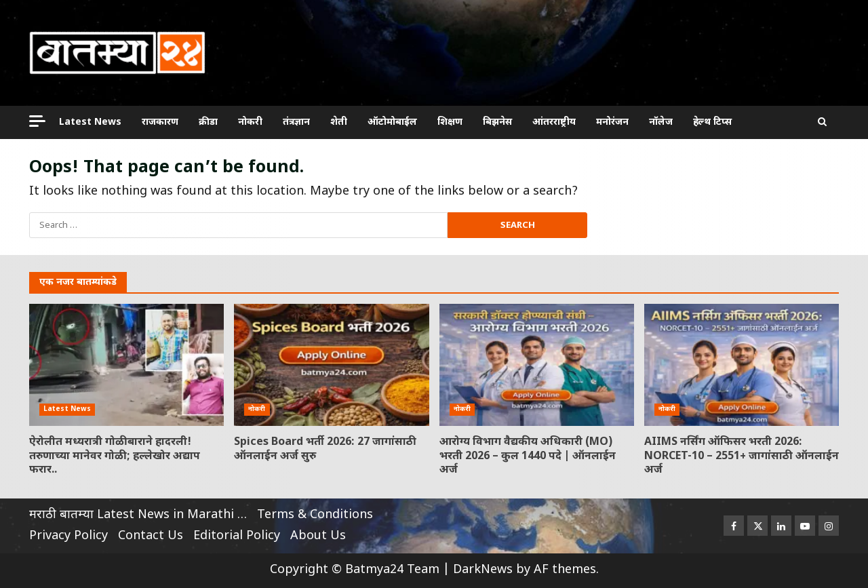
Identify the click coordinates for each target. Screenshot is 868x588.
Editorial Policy (237, 536)
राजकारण (160, 122)
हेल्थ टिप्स (712, 122)
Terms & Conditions (315, 515)
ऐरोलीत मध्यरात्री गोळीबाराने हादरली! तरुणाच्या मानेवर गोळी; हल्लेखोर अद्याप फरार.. (126, 365)
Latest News (90, 122)
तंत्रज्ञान (296, 122)
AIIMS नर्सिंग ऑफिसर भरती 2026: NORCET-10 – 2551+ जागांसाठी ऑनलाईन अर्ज (742, 365)
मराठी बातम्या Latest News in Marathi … (138, 515)
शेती (339, 122)
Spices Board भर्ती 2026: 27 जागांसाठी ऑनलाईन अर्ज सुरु (331, 365)
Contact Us (151, 536)
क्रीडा (208, 122)
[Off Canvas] (37, 121)
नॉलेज (661, 122)
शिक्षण (450, 122)
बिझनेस (497, 122)
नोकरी (250, 122)
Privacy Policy (68, 536)
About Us (318, 536)
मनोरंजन (612, 122)
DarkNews (483, 570)
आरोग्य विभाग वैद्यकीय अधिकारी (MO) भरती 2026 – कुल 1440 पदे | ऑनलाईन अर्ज (537, 365)
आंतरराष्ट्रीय (554, 122)
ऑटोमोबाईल (392, 122)
